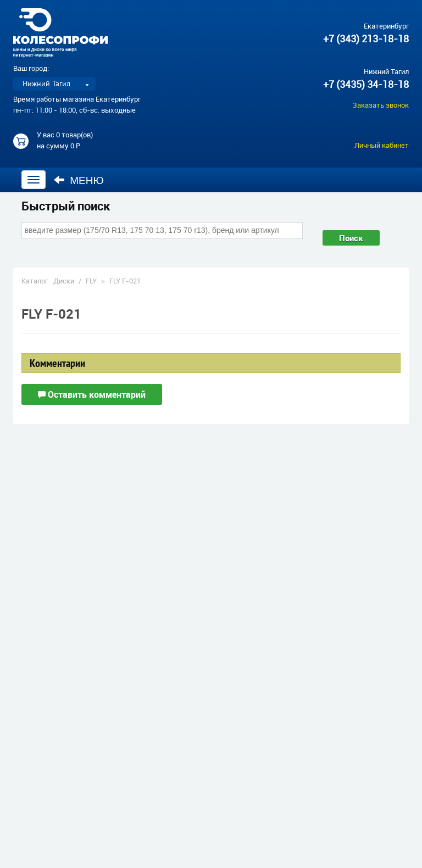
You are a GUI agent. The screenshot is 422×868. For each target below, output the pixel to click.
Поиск (351, 238)
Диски (64, 281)
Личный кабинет (382, 145)
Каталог (35, 281)
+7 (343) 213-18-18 (366, 38)
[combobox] (162, 230)
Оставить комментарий (92, 394)
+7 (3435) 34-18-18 (366, 84)
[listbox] (54, 84)
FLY (91, 281)
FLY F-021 (125, 281)
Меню (79, 180)
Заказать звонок (381, 105)
